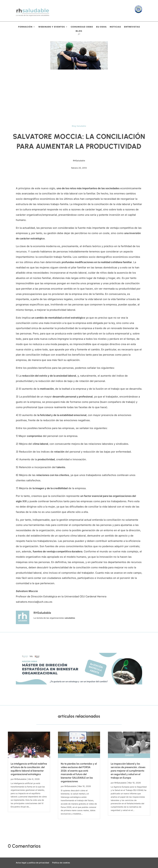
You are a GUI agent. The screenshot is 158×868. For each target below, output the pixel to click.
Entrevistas (132, 27)
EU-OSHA (101, 27)
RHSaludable (20, 779)
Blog (79, 31)
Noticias (115, 27)
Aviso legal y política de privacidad (32, 863)
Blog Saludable (79, 126)
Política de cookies (61, 863)
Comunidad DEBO (82, 27)
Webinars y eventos (52, 27)
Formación (25, 27)
